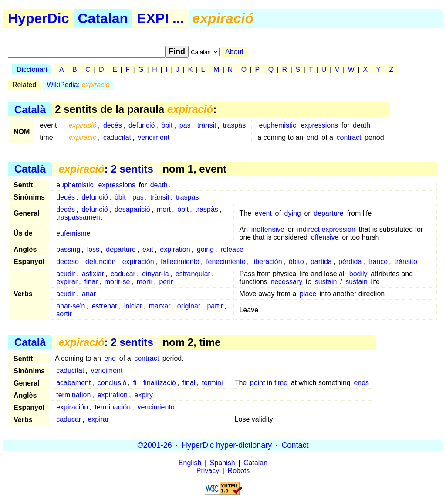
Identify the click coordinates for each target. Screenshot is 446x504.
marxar (160, 306)
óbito (296, 262)
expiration (175, 249)
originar (189, 306)
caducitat (117, 137)
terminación (113, 407)
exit (148, 249)
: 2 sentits (106, 169)
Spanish (223, 463)
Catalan (103, 18)
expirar (67, 282)
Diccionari (32, 69)
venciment (154, 137)
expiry (144, 395)
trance (378, 262)
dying (293, 213)
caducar (123, 274)
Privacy (208, 471)
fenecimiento (226, 262)
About (234, 52)
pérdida (350, 262)
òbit (167, 125)
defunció (142, 125)
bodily (358, 274)
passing (68, 249)
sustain (326, 282)
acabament (73, 383)
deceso (68, 262)
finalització (160, 383)
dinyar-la (155, 274)
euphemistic (278, 125)
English (190, 463)
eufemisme (73, 233)
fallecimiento (180, 262)
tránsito (405, 262)
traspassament (79, 217)
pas (185, 125)
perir (166, 282)
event (263, 213)
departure (329, 213)
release (232, 249)
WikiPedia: (78, 85)
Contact (295, 445)
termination (73, 395)
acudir (66, 274)
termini (212, 383)
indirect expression (326, 229)
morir (145, 282)
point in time (269, 383)
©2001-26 (155, 445)
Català (30, 109)
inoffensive (268, 229)
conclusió (112, 383)
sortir (64, 314)
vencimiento (156, 407)
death (362, 125)
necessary (286, 282)
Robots (239, 471)
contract (349, 137)
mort (164, 209)
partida (321, 262)
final (189, 383)
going (205, 249)
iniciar (133, 306)
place (308, 294)
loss (93, 249)
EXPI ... (160, 18)
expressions (319, 125)
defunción (100, 262)
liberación (267, 262)
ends (361, 383)
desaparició (132, 209)
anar (89, 294)
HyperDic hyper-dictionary (227, 445)
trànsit (207, 125)
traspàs (234, 125)
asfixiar (93, 274)
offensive (325, 237)
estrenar (105, 306)
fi (135, 383)
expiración (138, 262)
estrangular (193, 274)
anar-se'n (71, 306)
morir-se (117, 282)
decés (113, 125)
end (313, 137)
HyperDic (39, 18)
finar (91, 282)
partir (215, 306)
